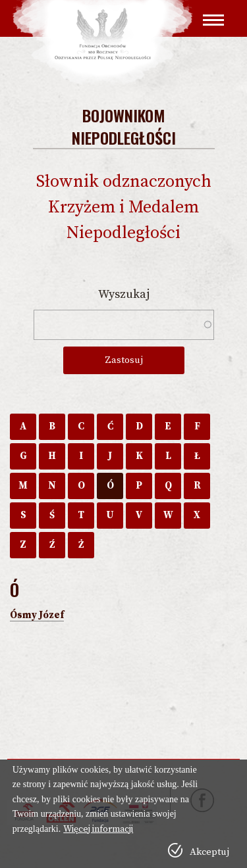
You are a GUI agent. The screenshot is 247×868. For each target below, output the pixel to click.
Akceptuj (209, 852)
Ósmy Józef (37, 615)
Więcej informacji (98, 829)
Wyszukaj (124, 294)
